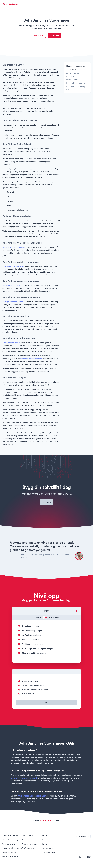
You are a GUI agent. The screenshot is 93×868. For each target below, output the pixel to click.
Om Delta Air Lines (73, 74)
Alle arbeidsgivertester (30, 845)
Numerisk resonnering (11, 841)
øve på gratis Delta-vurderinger (32, 797)
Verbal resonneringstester (13, 267)
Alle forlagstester (28, 849)
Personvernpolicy (48, 849)
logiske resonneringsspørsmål (24, 779)
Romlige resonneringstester (14, 302)
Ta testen (47, 503)
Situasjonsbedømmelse (11, 859)
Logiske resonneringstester (14, 286)
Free (46, 703)
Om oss (44, 845)
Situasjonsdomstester (11, 343)
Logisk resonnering (9, 855)
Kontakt (44, 841)
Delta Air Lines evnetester (76, 83)
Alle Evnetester (28, 841)
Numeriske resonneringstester (15, 248)
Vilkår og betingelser (49, 853)
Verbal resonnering (9, 845)
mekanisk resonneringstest (31, 359)
